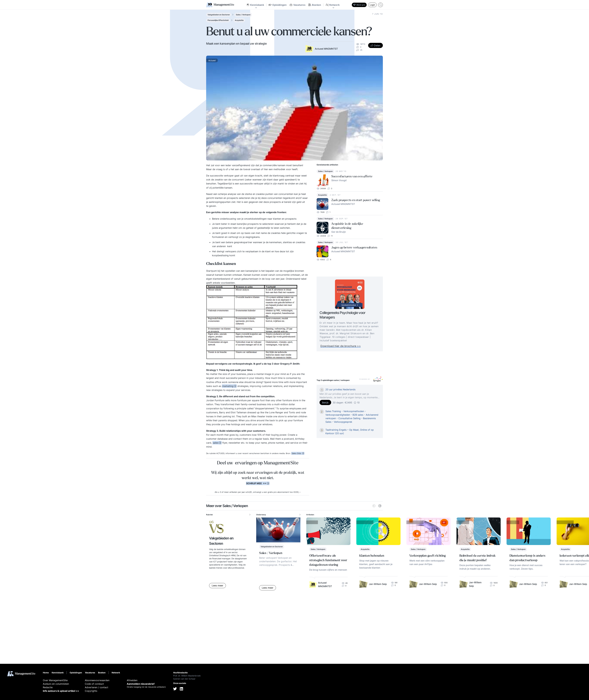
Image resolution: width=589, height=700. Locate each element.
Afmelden (132, 680)
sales (216, 443)
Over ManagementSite (55, 680)
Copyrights (91, 691)
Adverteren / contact (97, 687)
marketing (228, 386)
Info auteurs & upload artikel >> (61, 691)
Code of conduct (94, 684)
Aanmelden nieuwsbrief (141, 684)
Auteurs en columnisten (56, 684)
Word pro (359, 5)
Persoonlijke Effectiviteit (218, 20)
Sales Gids (297, 453)
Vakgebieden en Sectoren (219, 15)
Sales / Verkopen (243, 15)
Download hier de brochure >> (348, 346)
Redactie (48, 687)
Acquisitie (239, 20)
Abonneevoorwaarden (97, 680)
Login (372, 5)
